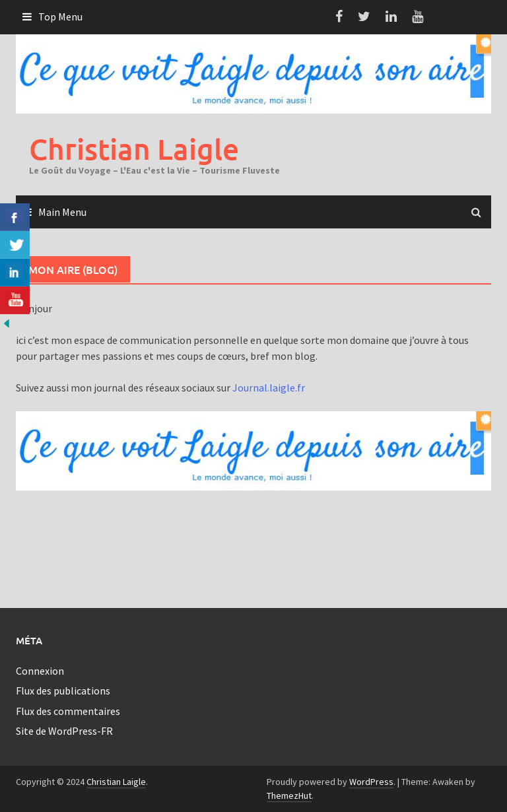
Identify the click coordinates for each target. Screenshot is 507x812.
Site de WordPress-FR (64, 731)
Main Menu (62, 212)
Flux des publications (63, 691)
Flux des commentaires (68, 711)
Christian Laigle (134, 149)
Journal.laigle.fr (269, 388)
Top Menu (60, 17)
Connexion (40, 671)
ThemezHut (289, 795)
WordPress (371, 782)
